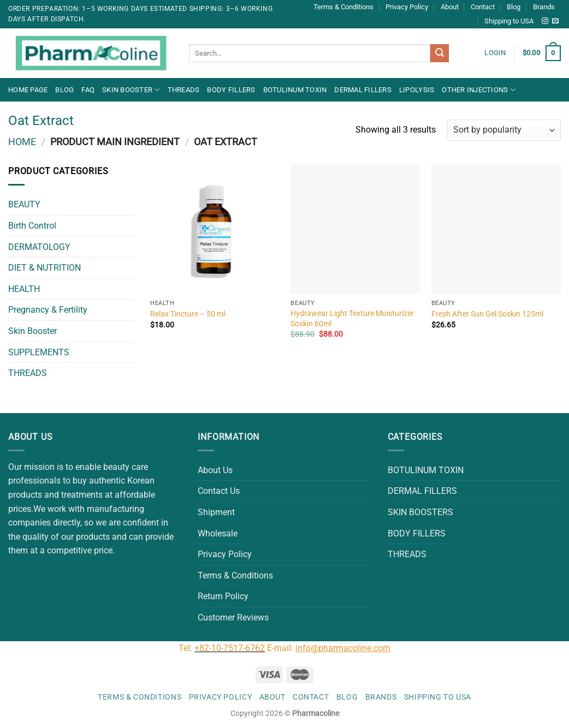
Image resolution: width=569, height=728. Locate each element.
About (450, 7)
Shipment (216, 512)
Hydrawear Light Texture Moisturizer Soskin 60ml (352, 319)
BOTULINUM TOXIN (295, 90)
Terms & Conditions (343, 7)
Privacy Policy (407, 7)
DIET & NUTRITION (45, 268)
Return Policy (223, 596)
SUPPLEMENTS (39, 352)
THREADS (184, 90)
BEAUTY (24, 204)
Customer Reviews (233, 617)
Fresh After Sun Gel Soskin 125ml (487, 314)
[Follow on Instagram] (545, 21)
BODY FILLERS (231, 90)
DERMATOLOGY (39, 247)
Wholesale (218, 533)
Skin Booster (131, 90)
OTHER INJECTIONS (479, 90)
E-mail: (329, 648)
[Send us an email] (555, 21)
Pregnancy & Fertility (48, 310)
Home (22, 142)
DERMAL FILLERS (363, 90)
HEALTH (24, 289)
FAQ (88, 90)
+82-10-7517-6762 (230, 648)
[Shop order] (504, 130)
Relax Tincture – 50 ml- (189, 314)
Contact (483, 7)
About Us (215, 470)
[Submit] (440, 53)
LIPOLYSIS (417, 90)
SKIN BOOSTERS (420, 512)
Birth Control (32, 226)
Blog (514, 7)
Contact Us (219, 491)
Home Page (28, 90)
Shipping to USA (509, 21)
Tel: (186, 648)
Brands (544, 7)
